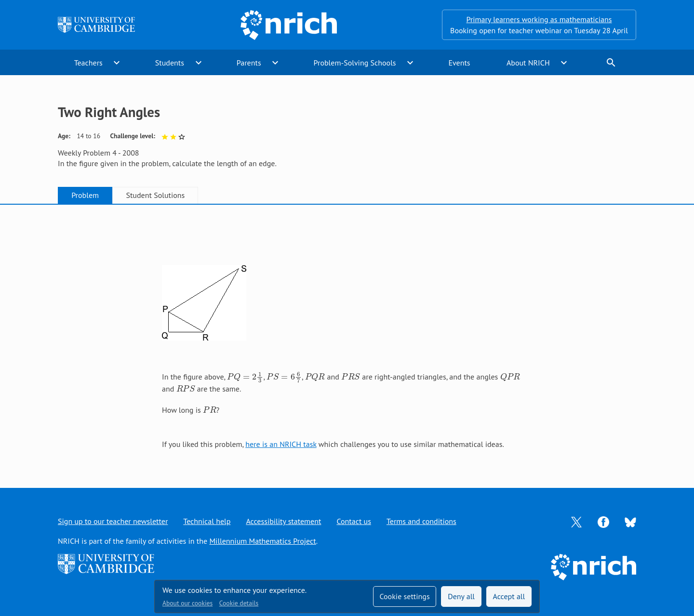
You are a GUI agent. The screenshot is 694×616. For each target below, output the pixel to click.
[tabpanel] (347, 336)
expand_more (117, 63)
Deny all (461, 596)
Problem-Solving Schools (355, 63)
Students (170, 63)
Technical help (207, 521)
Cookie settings (404, 596)
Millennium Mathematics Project (262, 541)
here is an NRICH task (281, 444)
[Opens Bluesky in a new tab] (630, 522)
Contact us (354, 521)
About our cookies (187, 603)
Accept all (509, 596)
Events (459, 63)
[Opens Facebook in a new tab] (603, 521)
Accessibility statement (283, 521)
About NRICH (528, 63)
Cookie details (239, 603)
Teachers (88, 63)
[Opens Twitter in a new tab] (576, 521)
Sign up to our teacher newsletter (113, 521)
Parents (249, 63)
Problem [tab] (85, 195)
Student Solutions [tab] (155, 195)
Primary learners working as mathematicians (539, 19)
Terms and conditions (421, 521)
